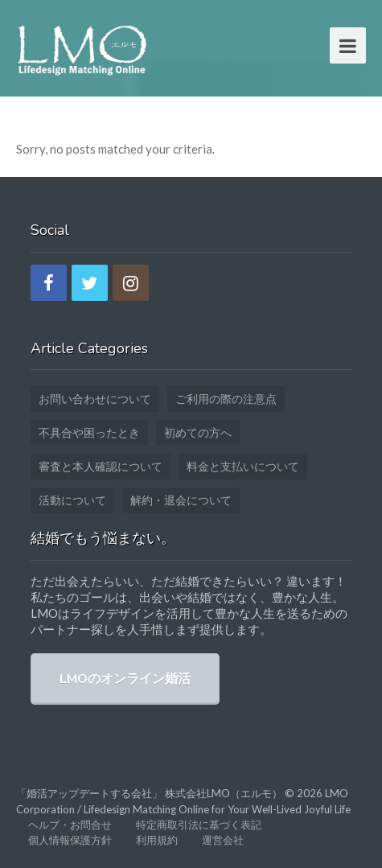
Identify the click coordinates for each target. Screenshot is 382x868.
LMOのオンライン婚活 (125, 679)
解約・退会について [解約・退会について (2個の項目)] (181, 500)
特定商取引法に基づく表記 (199, 825)
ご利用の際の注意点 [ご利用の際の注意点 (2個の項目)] (226, 399)
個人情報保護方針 (70, 840)
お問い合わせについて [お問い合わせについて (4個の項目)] (95, 399)
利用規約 (157, 840)
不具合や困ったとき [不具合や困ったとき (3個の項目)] (89, 432)
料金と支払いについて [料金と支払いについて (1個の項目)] (243, 466)
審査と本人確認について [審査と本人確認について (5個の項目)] (101, 466)
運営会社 (223, 840)
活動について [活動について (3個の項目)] (72, 500)
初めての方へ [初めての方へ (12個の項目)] (198, 432)
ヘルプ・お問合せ (70, 825)
